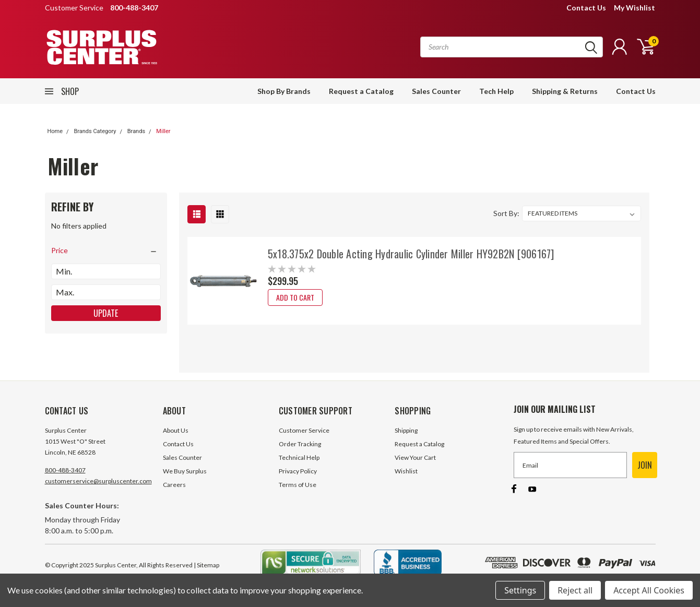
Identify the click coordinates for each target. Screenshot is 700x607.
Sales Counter (436, 91)
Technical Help (299, 457)
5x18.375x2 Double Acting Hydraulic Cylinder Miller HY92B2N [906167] (411, 254)
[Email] (570, 465)
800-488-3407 (65, 470)
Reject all (575, 590)
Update (106, 313)
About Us (176, 430)
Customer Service (304, 430)
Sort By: (506, 213)
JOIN (645, 465)
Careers (174, 485)
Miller (163, 131)
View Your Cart (415, 457)
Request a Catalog (361, 91)
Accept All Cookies (649, 590)
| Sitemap (206, 565)
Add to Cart (295, 297)
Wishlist (406, 471)
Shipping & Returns (565, 91)
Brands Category (95, 131)
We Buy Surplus (185, 471)
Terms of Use (298, 485)
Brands (136, 131)
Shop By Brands (284, 91)
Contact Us (586, 8)
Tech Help (496, 91)
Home (55, 131)
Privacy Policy (298, 471)
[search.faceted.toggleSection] (106, 251)
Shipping (406, 430)
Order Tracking (300, 444)
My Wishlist (634, 8)
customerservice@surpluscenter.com (98, 481)
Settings (520, 590)
